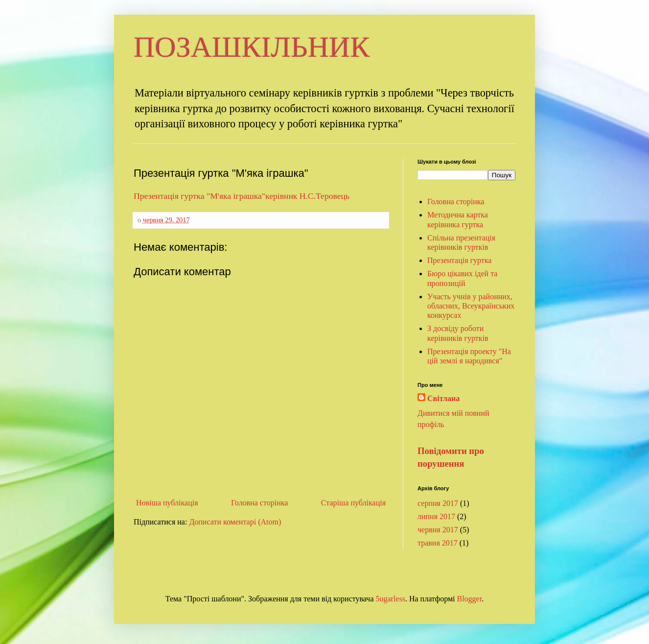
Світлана (443, 398)
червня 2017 (438, 530)
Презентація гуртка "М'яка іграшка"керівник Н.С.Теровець (242, 196)
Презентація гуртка (459, 260)
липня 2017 (436, 516)
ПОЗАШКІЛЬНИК (252, 47)
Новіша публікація (167, 503)
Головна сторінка (259, 503)
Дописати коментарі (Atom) (235, 522)
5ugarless (390, 599)
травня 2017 (438, 543)
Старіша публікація (353, 503)
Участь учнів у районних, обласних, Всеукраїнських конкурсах (471, 306)
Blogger (470, 599)
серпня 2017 (438, 503)
